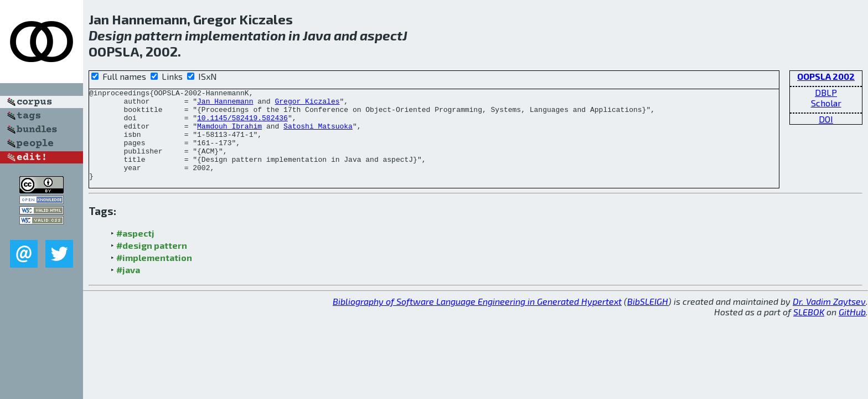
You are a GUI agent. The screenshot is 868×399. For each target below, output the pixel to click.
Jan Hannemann (225, 104)
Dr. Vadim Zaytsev (829, 319)
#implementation (154, 276)
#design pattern (152, 264)
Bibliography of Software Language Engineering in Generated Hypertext (477, 319)
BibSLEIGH (648, 319)
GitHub (852, 330)
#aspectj (135, 251)
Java (317, 35)
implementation (235, 35)
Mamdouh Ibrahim (229, 134)
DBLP (826, 92)
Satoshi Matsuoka (318, 134)
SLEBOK (809, 330)
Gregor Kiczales (307, 104)
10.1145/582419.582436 (242, 124)
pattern (158, 35)
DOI (826, 119)
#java (128, 288)
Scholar (826, 103)
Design (110, 35)
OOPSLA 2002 (826, 76)
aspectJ (384, 35)
